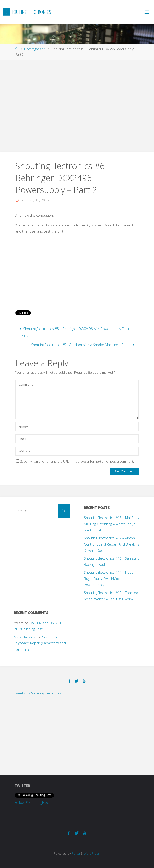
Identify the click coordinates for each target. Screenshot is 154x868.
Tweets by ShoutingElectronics (38, 693)
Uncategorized (35, 49)
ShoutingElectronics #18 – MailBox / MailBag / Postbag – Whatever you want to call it (112, 524)
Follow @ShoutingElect (32, 802)
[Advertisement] (77, 105)
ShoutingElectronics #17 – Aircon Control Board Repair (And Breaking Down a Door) (112, 544)
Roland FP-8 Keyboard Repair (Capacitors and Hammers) (40, 643)
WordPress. (92, 853)
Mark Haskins (24, 637)
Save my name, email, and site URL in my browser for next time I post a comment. (75, 461)
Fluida (75, 853)
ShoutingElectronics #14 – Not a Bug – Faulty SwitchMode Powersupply (109, 579)
